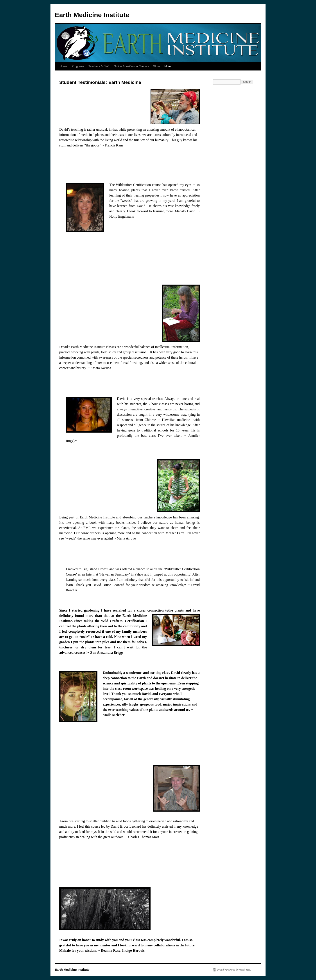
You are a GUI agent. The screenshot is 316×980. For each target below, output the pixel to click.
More (168, 66)
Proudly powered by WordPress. (234, 970)
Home (64, 66)
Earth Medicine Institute (92, 15)
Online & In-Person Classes (131, 66)
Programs (78, 66)
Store (157, 66)
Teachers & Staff (99, 66)
